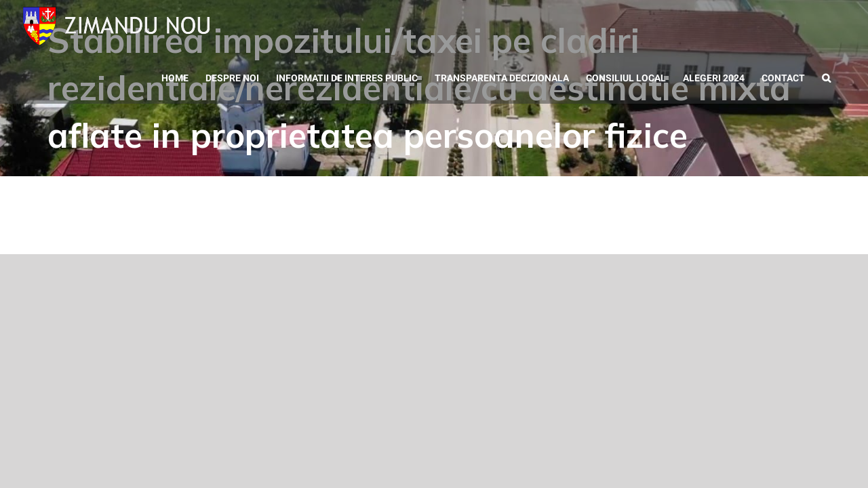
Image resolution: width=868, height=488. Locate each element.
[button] (843, 77)
